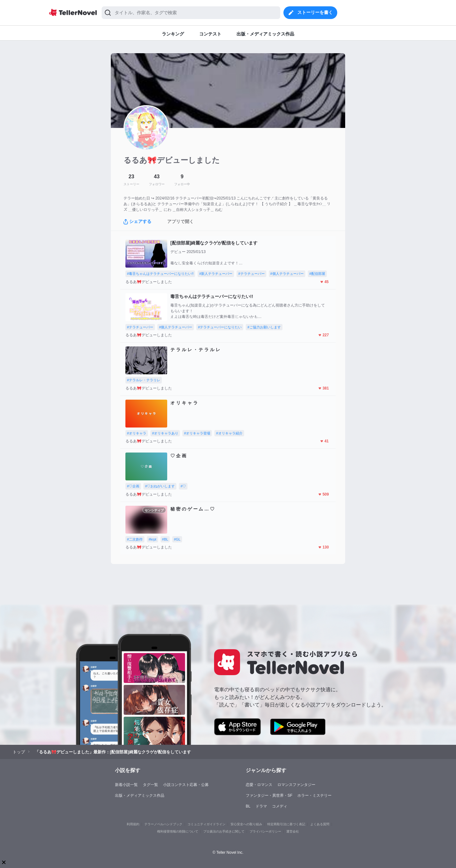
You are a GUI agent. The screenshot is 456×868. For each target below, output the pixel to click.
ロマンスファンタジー (296, 785)
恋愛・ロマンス (259, 785)
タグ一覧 (150, 785)
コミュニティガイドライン (206, 824)
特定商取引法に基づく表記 (286, 824)
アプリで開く (180, 221)
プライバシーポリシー (265, 831)
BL (248, 806)
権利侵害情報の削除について (178, 831)
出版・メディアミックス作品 (140, 795)
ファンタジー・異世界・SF (269, 795)
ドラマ (261, 806)
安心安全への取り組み (246, 824)
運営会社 (293, 831)
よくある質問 (320, 824)
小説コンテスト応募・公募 (186, 785)
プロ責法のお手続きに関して (224, 831)
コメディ (280, 806)
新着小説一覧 (126, 785)
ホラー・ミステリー (314, 795)
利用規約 (133, 824)
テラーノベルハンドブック (163, 824)
